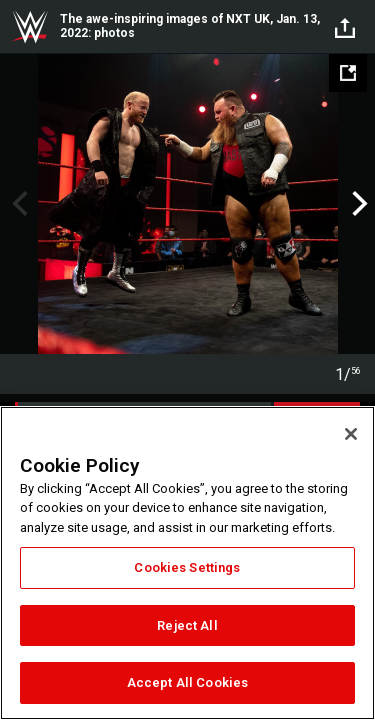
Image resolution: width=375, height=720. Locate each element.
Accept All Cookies (187, 682)
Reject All (187, 625)
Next (357, 204)
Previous (17, 204)
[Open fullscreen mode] (348, 73)
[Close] (351, 434)
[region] (187, 563)
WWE (30, 27)
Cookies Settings (187, 567)
